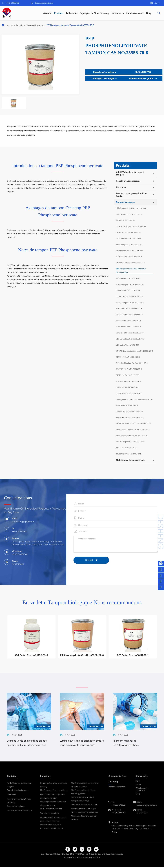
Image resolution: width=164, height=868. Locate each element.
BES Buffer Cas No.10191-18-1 (128, 278)
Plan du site (69, 859)
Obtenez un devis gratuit (144, 79)
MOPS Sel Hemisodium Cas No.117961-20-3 (133, 424)
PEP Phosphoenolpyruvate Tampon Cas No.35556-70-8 (70, 25)
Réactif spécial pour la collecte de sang (53, 786)
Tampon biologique (35, 25)
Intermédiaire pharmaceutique (84, 806)
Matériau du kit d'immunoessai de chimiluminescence (53, 820)
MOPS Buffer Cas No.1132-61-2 (129, 232)
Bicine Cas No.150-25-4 (125, 220)
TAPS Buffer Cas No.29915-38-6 (129, 239)
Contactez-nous (135, 13)
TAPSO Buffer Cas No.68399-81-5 (129, 315)
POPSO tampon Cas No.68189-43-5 (130, 303)
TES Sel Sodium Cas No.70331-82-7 (130, 339)
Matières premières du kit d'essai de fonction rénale (85, 786)
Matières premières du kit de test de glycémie (83, 793)
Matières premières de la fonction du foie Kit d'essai (51, 828)
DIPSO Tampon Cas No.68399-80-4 (130, 284)
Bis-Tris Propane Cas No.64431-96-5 (130, 442)
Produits (59, 13)
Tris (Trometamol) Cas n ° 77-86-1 (129, 214)
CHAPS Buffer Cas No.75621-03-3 (130, 411)
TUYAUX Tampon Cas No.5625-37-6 (131, 263)
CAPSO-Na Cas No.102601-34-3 (129, 393)
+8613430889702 (12, 3)
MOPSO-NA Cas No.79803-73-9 (129, 454)
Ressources (118, 13)
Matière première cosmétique (130, 460)
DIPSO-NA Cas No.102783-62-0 (129, 381)
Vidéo (138, 786)
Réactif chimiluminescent (128, 181)
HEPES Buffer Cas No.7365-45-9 (129, 257)
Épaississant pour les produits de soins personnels (53, 797)
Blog (149, 13)
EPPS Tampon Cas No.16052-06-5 (129, 245)
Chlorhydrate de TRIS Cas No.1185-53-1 (132, 208)
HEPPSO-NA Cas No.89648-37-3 (129, 369)
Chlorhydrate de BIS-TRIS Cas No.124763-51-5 (134, 399)
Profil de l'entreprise (117, 788)
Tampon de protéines (49, 814)
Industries (72, 13)
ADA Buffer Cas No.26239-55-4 (128, 327)
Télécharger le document (142, 790)
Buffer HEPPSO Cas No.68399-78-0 (130, 418)
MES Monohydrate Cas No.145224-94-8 (132, 436)
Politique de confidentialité (88, 859)
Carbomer (121, 187)
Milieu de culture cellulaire (51, 810)
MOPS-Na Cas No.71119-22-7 (128, 375)
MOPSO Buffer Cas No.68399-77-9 (130, 251)
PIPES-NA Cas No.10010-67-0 (128, 357)
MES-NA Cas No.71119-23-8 (127, 448)
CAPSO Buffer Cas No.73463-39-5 (130, 297)
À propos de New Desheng (94, 13)
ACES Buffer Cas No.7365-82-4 (128, 321)
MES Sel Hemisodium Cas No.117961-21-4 (133, 430)
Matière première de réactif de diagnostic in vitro (53, 805)
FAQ (138, 782)
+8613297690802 (118, 806)
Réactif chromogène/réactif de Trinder (131, 195)
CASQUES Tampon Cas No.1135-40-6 (131, 226)
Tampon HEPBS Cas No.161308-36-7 (131, 333)
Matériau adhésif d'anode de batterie (84, 819)
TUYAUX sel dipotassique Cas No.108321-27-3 (134, 351)
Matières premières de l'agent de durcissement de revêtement (85, 812)
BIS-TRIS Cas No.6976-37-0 (127, 405)
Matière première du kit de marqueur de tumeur (82, 800)
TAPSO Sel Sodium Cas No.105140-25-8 (132, 363)
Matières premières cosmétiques (54, 791)
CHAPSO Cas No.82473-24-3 (127, 387)
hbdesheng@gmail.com (44, 3)
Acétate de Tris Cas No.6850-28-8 (129, 309)
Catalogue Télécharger (103, 79)
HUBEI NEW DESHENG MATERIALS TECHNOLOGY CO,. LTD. (80, 855)
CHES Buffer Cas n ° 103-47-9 (128, 290)
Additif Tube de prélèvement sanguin (130, 173)
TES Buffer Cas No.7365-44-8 (128, 345)
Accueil (47, 13)
